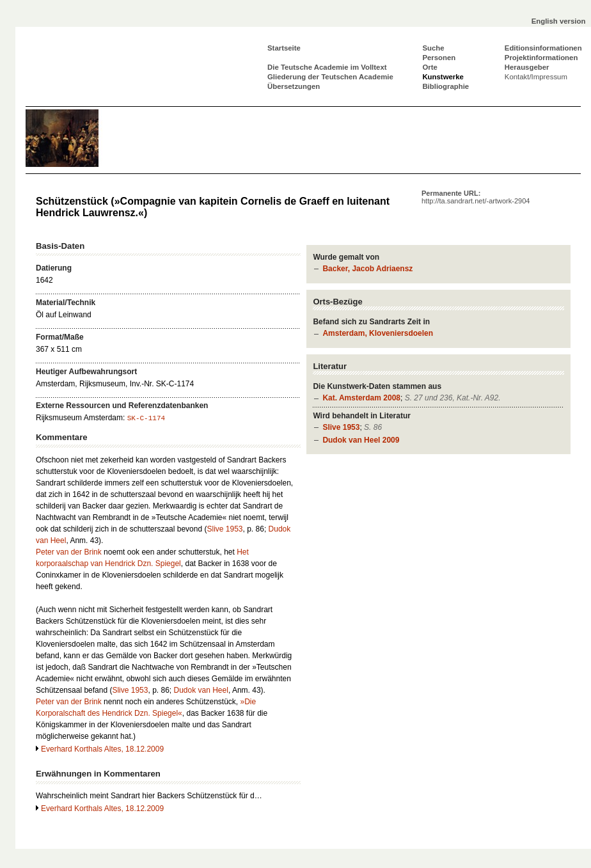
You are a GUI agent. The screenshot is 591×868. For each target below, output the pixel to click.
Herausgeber (527, 67)
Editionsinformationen (543, 48)
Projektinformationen (541, 58)
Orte (429, 67)
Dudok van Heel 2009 (361, 440)
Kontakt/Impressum (536, 77)
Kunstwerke (443, 77)
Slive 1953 (341, 427)
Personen (439, 58)
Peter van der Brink (69, 552)
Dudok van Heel (201, 690)
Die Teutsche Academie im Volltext (327, 67)
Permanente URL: (476, 197)
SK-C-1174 (146, 418)
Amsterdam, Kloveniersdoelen (378, 333)
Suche (433, 48)
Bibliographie (445, 86)
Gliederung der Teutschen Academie (330, 77)
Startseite (284, 48)
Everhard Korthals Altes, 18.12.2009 (102, 749)
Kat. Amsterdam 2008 (361, 398)
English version (559, 21)
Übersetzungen (294, 86)
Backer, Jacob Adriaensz (367, 269)
